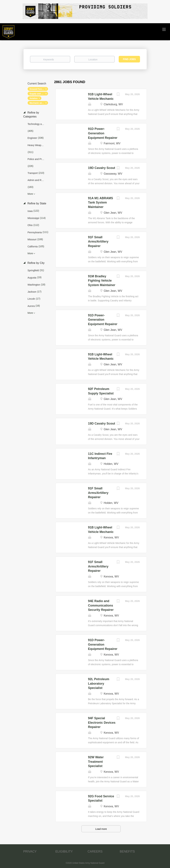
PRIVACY (30, 851)
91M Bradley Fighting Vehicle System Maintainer (102, 281)
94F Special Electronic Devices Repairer (102, 723)
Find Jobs (129, 59)
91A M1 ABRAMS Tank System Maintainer (101, 203)
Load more (101, 829)
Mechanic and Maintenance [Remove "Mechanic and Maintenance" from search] (39, 103)
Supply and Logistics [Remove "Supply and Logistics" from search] (39, 94)
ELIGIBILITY (64, 851)
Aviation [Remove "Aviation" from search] (34, 98)
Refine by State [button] (37, 203)
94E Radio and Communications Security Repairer (101, 605)
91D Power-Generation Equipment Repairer (103, 133)
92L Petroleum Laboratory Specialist (99, 684)
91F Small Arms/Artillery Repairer (98, 242)
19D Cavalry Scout (102, 168)
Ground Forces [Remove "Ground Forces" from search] (37, 89)
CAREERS (95, 851)
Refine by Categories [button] (31, 115)
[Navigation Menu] (164, 29)
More (30, 194)
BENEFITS (127, 851)
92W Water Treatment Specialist (96, 762)
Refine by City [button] (36, 263)
